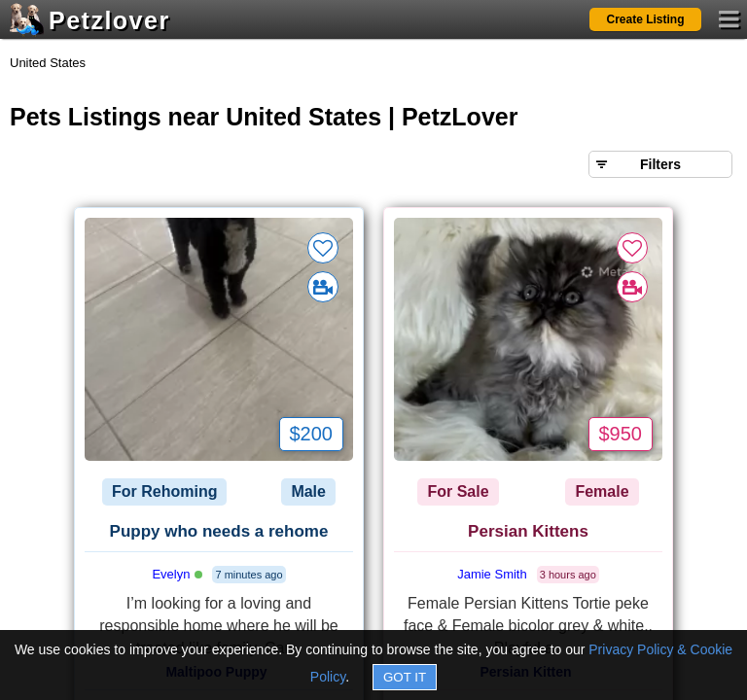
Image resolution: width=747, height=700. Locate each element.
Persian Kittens (528, 531)
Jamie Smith (492, 574)
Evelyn (177, 574)
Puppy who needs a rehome (219, 531)
